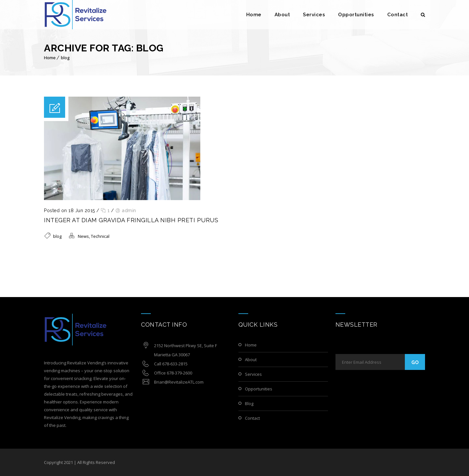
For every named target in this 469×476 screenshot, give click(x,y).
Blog (249, 403)
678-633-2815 (175, 364)
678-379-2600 (179, 373)
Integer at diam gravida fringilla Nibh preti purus (131, 220)
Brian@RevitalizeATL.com (179, 382)
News (83, 236)
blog (65, 58)
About (282, 15)
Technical (100, 236)
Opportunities (356, 15)
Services (314, 15)
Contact (398, 15)
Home (254, 15)
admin (129, 211)
